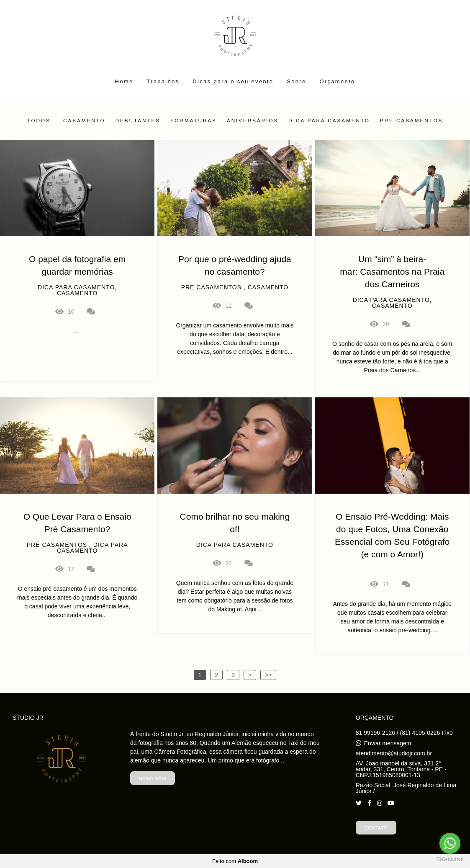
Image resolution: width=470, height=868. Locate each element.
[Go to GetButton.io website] (450, 859)
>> (268, 675)
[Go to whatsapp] (450, 843)
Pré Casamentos (412, 121)
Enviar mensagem (388, 743)
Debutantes (138, 121)
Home (124, 81)
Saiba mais (153, 778)
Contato (376, 828)
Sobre (296, 81)
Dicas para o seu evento (233, 81)
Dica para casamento (329, 121)
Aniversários (253, 121)
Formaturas (194, 121)
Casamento (84, 121)
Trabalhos (163, 81)
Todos (39, 121)
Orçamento (337, 81)
